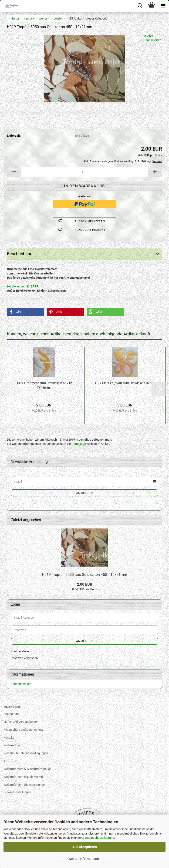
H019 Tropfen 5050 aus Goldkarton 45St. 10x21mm (84, 575)
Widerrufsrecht (13, 745)
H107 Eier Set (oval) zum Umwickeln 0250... (125, 383)
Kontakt (9, 738)
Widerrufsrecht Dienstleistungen (25, 785)
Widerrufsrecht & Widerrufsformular (27, 769)
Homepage (79, 444)
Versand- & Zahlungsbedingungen (26, 753)
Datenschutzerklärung (100, 838)
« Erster (14, 18)
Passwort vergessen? (25, 658)
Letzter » (59, 18)
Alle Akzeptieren (85, 847)
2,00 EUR (85, 584)
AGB (6, 761)
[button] (14, 172)
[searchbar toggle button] (140, 6)
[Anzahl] (84, 172)
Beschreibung (20, 254)
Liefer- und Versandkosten (21, 722)
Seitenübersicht (21, 684)
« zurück (29, 18)
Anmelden (84, 493)
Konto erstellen (21, 651)
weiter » (44, 18)
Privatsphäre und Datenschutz (23, 730)
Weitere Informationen (84, 859)
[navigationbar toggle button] (163, 6)
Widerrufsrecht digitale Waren (23, 777)
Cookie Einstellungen (17, 792)
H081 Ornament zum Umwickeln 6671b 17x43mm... (44, 385)
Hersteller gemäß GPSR (23, 286)
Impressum (11, 714)
